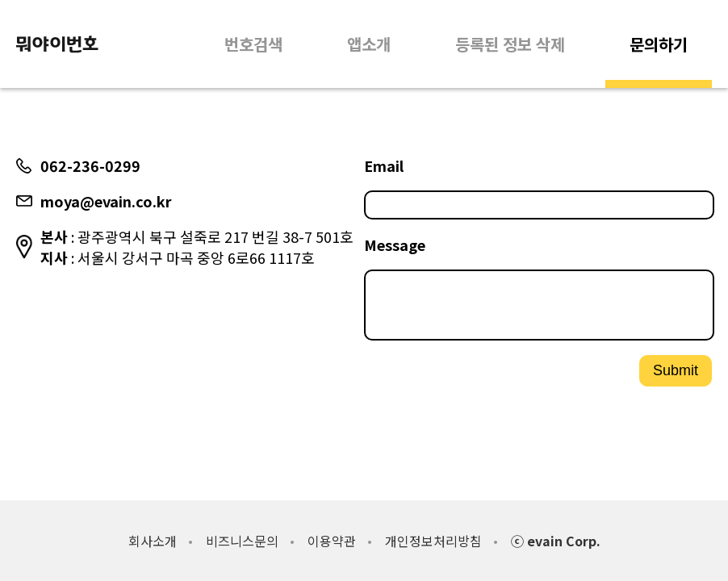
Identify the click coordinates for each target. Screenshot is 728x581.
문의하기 (659, 44)
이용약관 (332, 541)
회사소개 (153, 541)
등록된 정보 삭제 (510, 44)
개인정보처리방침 (433, 541)
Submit (676, 377)
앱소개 (369, 44)
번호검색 (253, 44)
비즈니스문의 (242, 541)
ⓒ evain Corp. (556, 541)
